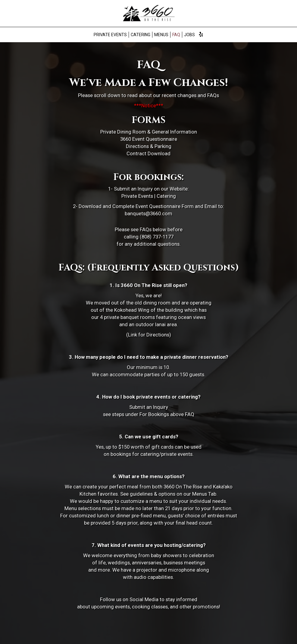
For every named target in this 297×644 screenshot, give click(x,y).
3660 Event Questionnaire (149, 139)
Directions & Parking (149, 146)
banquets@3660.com (148, 213)
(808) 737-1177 (157, 237)
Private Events (110, 35)
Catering (141, 35)
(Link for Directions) (149, 335)
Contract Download (148, 153)
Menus (161, 35)
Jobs (189, 35)
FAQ (176, 35)
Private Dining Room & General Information (149, 132)
